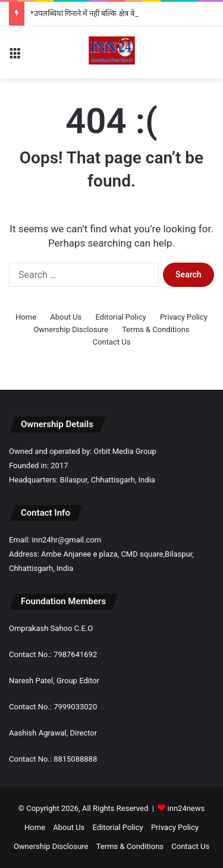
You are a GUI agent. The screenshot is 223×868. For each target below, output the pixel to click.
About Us (66, 317)
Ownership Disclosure (71, 329)
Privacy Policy (184, 317)
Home (26, 317)
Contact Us (112, 342)
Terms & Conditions (156, 329)
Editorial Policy (121, 317)
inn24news (186, 808)
